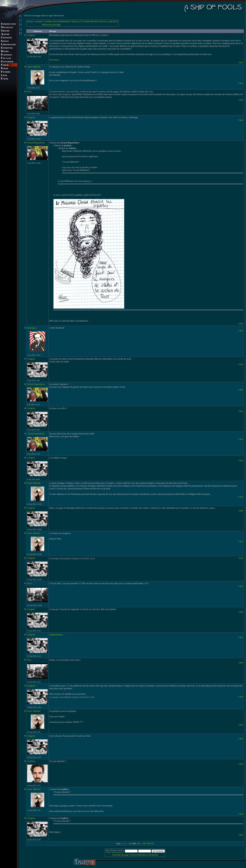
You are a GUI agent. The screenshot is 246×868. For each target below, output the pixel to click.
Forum (30, 21)
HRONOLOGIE (8, 45)
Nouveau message (52, 25)
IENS (4, 75)
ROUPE (5, 31)
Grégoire (31, 35)
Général (38, 21)
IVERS (5, 51)
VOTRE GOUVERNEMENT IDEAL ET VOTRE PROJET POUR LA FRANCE (81, 21)
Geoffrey (31, 761)
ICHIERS (6, 72)
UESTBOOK (7, 62)
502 (138, 843)
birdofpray (32, 328)
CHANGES (6, 55)
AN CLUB (6, 58)
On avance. (54, 60)
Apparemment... (57, 634)
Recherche (153, 855)
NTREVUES (7, 48)
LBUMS (5, 34)
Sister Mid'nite (34, 67)
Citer (241, 62)
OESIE (5, 69)
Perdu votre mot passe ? (115, 852)
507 (152, 843)
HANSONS (6, 38)
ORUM (5, 65)
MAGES (5, 41)
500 (130, 843)
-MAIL (5, 79)
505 (145, 843)
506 (148, 843)
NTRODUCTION (8, 24)
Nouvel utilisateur (139, 855)
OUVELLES (7, 27)
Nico (29, 91)
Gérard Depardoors (36, 143)
